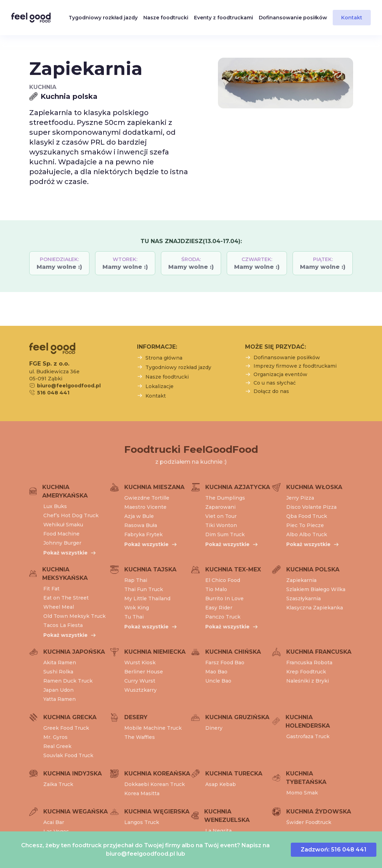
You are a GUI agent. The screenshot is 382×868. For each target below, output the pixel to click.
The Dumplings (225, 498)
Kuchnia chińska (233, 652)
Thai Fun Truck (144, 589)
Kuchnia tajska (150, 569)
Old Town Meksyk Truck (74, 616)
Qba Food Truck (307, 516)
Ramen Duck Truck (68, 681)
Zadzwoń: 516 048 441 (334, 850)
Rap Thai (136, 580)
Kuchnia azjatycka (238, 487)
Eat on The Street (66, 598)
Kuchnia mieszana (154, 487)
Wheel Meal (59, 607)
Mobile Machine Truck (153, 728)
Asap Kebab (221, 784)
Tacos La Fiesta (63, 625)
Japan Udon (58, 690)
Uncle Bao (218, 681)
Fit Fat (51, 589)
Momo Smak (302, 793)
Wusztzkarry (140, 690)
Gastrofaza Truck (308, 736)
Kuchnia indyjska (73, 774)
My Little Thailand (147, 598)
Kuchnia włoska (314, 487)
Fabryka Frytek (143, 534)
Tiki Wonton (221, 525)
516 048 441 (53, 393)
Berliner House (144, 672)
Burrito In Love (224, 598)
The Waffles (140, 737)
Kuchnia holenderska (308, 721)
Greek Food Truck (66, 728)
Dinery (214, 728)
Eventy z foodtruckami (224, 18)
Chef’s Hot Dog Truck (71, 515)
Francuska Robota (309, 663)
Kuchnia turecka (234, 774)
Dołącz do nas (271, 391)
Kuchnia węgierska (157, 812)
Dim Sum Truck (225, 534)
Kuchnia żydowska (319, 812)
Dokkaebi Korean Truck (155, 784)
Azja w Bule (139, 516)
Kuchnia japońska (74, 652)
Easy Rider (219, 608)
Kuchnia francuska (319, 652)
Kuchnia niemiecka (155, 652)
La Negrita (218, 831)
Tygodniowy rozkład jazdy (103, 18)
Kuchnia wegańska (76, 812)
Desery (136, 717)
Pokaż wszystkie (65, 553)
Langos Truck (142, 822)
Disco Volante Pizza (311, 507)
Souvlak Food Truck (68, 755)
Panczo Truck (223, 617)
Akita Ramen (60, 663)
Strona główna (164, 358)
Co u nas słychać (275, 383)
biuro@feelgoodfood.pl (140, 854)
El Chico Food (223, 580)
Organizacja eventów (280, 374)
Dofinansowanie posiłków (293, 18)
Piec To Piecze (305, 525)
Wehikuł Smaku (63, 525)
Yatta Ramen (60, 699)
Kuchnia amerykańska (65, 491)
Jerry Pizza (300, 498)
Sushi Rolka (58, 672)
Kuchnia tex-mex (233, 569)
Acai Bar (54, 822)
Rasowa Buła (141, 525)
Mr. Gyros (55, 737)
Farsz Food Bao (225, 663)
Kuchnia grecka (70, 717)
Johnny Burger (62, 543)
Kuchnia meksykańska (65, 574)
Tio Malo (216, 589)
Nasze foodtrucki (166, 18)
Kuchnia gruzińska (237, 717)
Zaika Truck (58, 784)
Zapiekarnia (301, 580)
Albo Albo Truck (307, 534)
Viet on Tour (221, 516)
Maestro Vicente (145, 507)
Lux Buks (55, 506)
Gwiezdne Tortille (147, 498)
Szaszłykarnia (303, 598)
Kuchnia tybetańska (306, 778)
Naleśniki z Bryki (308, 681)
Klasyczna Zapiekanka (315, 608)
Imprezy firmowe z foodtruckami (295, 366)
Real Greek (57, 746)
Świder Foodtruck (309, 822)
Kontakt (352, 18)
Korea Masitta (142, 793)
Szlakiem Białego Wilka (316, 589)
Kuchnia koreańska (157, 774)
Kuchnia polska (313, 569)
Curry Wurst (140, 681)
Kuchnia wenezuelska (227, 816)
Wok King (137, 608)
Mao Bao (216, 672)
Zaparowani (220, 507)
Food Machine (61, 534)
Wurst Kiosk (140, 663)
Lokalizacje (159, 386)
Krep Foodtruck (306, 672)
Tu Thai (134, 617)
